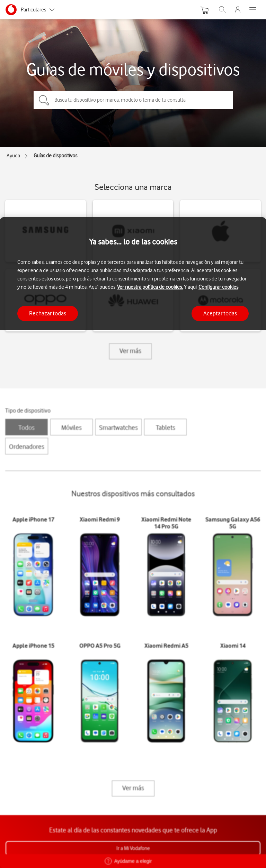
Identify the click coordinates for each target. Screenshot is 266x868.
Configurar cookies (218, 287)
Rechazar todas (48, 313)
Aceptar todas (220, 313)
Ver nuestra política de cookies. (150, 287)
